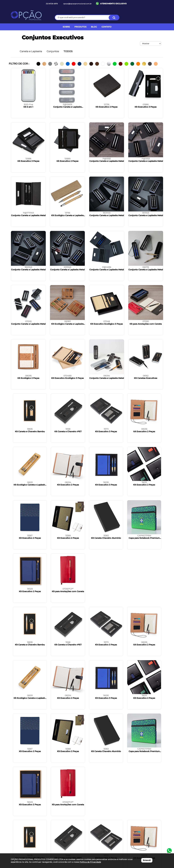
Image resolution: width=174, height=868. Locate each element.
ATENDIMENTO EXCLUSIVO (113, 4)
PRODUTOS (80, 27)
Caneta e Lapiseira (31, 51)
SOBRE (66, 27)
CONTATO (106, 27)
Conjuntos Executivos (53, 37)
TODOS (68, 51)
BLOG (94, 27)
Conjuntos (53, 51)
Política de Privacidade (90, 862)
